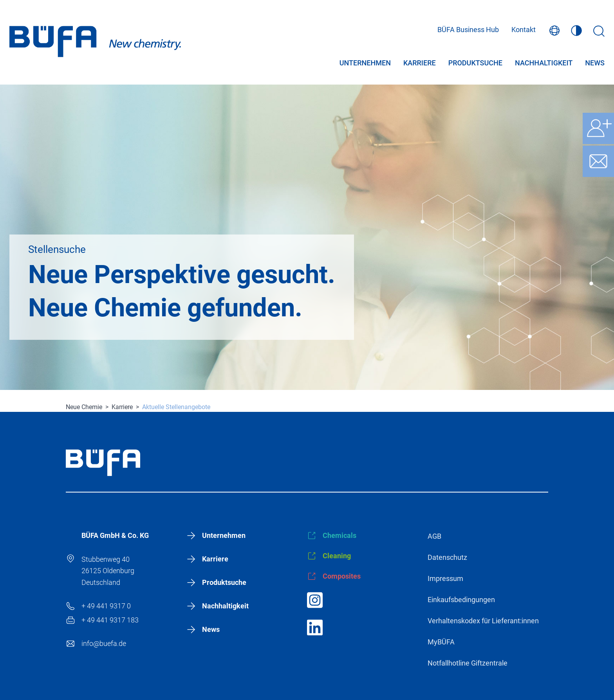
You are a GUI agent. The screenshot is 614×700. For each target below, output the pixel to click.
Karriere (420, 64)
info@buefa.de (104, 643)
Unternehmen (365, 64)
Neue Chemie (84, 407)
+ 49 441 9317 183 (110, 620)
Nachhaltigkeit (544, 64)
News (595, 64)
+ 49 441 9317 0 (106, 606)
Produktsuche (475, 64)
